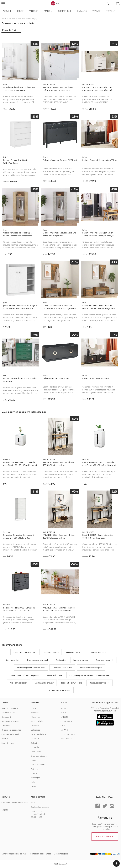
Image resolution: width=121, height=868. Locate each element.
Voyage (96, 11)
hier (109, 829)
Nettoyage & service (10, 721)
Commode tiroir (13, 660)
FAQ (33, 803)
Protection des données (41, 854)
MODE (63, 712)
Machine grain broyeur (44, 683)
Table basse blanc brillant (60, 691)
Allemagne (35, 778)
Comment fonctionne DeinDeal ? (15, 804)
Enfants (82, 11)
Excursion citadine (39, 756)
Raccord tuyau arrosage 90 (91, 668)
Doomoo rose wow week (38, 660)
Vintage (34, 11)
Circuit (34, 760)
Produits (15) (9, 30)
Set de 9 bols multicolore (72, 683)
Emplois (5, 810)
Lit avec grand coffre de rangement (24, 675)
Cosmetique (65, 11)
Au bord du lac (37, 721)
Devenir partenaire (105, 837)
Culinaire (35, 743)
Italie (33, 782)
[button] (116, 863)
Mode (20, 11)
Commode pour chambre (24, 653)
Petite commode (73, 653)
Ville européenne (38, 765)
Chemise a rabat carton (62, 668)
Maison (48, 11)
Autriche (35, 769)
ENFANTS (64, 730)
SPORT (63, 726)
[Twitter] (105, 806)
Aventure (35, 739)
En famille (35, 747)
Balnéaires (35, 730)
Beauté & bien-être (10, 708)
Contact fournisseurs (40, 807)
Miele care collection (19, 683)
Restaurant (6, 717)
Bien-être (35, 712)
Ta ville (111, 11)
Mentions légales (61, 854)
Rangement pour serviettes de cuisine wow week (90, 675)
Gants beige (61, 660)
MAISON (64, 717)
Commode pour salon (97, 653)
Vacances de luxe (38, 734)
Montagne (35, 717)
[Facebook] (98, 806)
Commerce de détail (10, 734)
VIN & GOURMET (68, 734)
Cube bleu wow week (105, 660)
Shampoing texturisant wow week (31, 668)
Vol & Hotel (36, 752)
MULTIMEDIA (66, 739)
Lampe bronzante (81, 660)
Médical (5, 739)
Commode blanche (51, 653)
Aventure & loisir (9, 712)
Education (6, 726)
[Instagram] (112, 806)
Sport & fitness (8, 743)
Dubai (33, 786)
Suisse (34, 708)
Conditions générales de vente (14, 854)
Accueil (7, 11)
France (34, 773)
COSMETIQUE (66, 721)
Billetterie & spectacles (11, 730)
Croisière (35, 726)
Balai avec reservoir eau (100, 683)
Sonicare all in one (54, 675)
